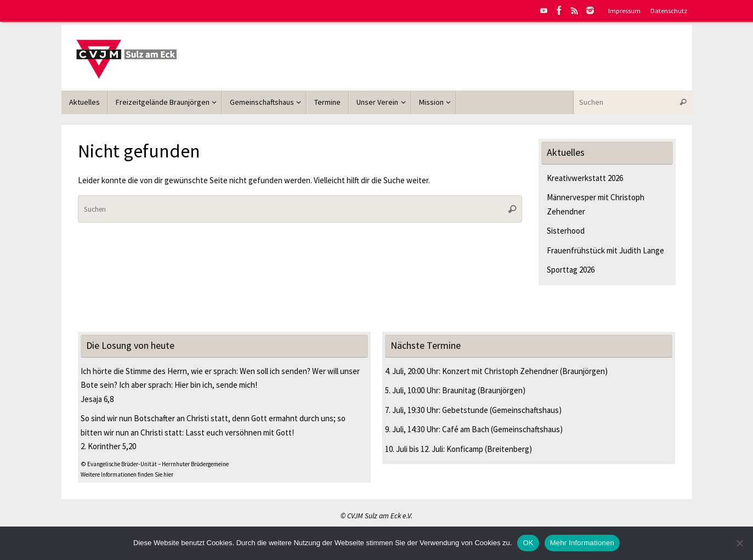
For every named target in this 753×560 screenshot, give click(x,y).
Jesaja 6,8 (97, 399)
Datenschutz (669, 10)
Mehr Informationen (582, 543)
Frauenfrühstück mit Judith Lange (605, 250)
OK (528, 543)
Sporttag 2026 (571, 270)
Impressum (624, 10)
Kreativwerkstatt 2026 (585, 178)
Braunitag (459, 390)
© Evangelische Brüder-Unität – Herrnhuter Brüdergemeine (155, 464)
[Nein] (739, 543)
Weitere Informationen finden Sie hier (127, 474)
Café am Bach (466, 429)
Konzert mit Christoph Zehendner (500, 371)
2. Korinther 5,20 (108, 446)
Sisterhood (566, 231)
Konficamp (465, 449)
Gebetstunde (465, 410)
